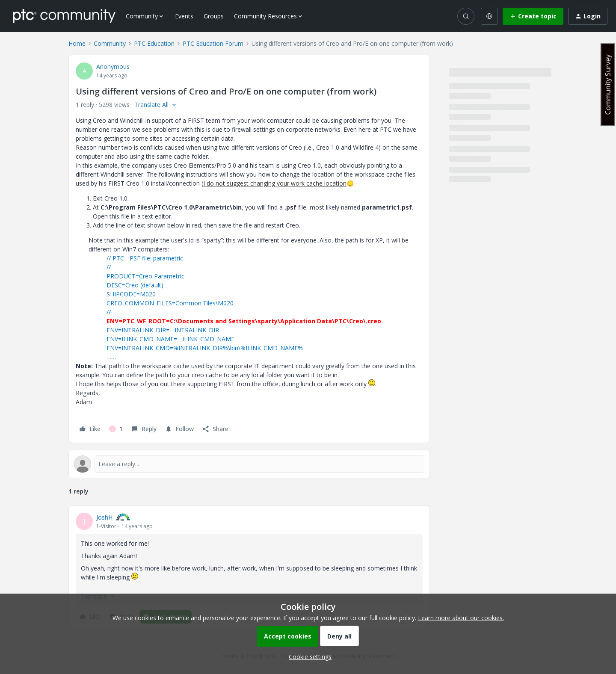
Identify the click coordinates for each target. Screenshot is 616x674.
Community (110, 43)
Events (184, 16)
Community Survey (608, 84)
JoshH (104, 517)
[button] (533, 16)
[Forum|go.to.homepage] (64, 16)
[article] (249, 568)
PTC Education (154, 43)
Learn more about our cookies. (461, 618)
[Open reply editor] (249, 464)
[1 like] (116, 429)
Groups (214, 16)
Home (77, 43)
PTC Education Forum (213, 43)
